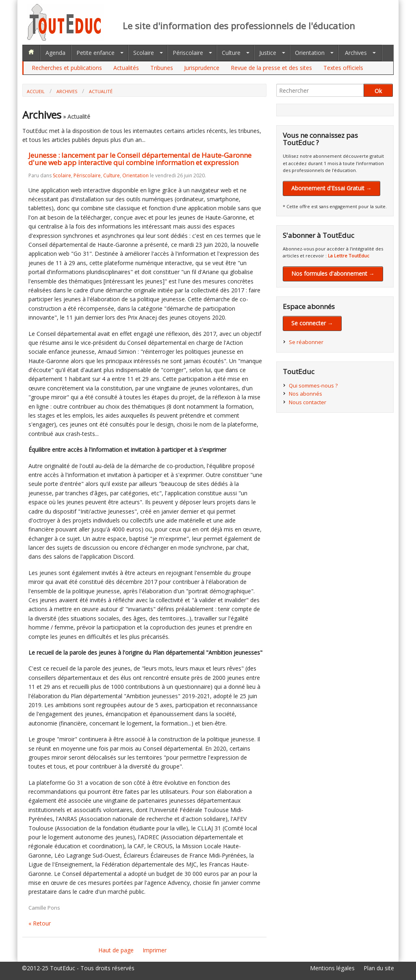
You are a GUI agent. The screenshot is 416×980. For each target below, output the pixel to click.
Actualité (101, 91)
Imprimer (155, 950)
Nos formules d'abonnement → (333, 273)
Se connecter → (312, 323)
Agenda (55, 53)
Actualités (126, 68)
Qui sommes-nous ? (313, 385)
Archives (356, 53)
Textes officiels (343, 68)
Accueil (36, 91)
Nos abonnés (305, 394)
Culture (231, 53)
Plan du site (379, 968)
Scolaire (144, 53)
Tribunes (162, 68)
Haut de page (116, 950)
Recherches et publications (67, 68)
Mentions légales (332, 968)
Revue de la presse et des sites (271, 68)
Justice (268, 53)
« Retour (40, 923)
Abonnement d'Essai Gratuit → (331, 188)
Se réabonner (306, 342)
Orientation (310, 53)
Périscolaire (188, 53)
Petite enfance (95, 53)
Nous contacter (308, 402)
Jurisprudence (202, 68)
